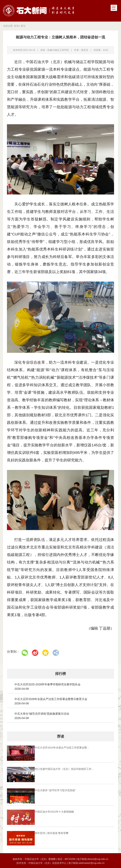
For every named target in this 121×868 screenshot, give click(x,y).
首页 (16, 26)
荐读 (60, 736)
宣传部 (52, 858)
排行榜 (60, 674)
